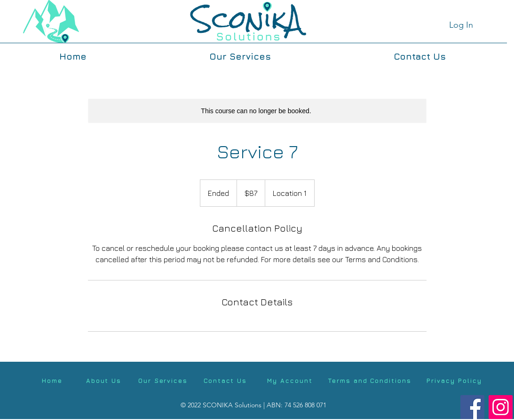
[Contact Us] (225, 381)
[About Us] (104, 381)
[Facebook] (472, 407)
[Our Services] (163, 381)
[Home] (52, 381)
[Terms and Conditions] (370, 381)
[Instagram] (501, 407)
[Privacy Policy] (455, 381)
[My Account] (290, 381)
